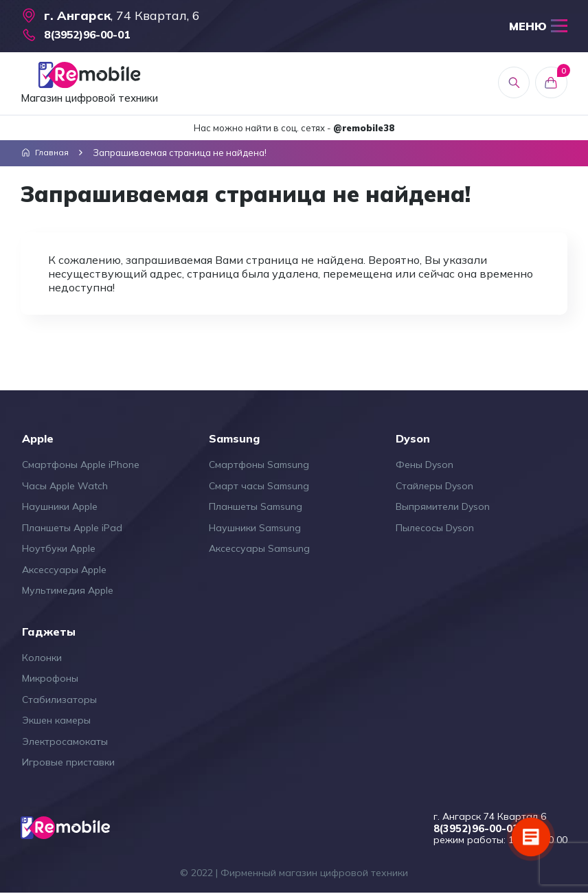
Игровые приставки (68, 762)
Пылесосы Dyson (435, 528)
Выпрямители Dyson (443, 506)
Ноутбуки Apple (59, 548)
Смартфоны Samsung (259, 465)
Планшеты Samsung (256, 506)
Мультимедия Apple (68, 590)
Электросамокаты (65, 741)
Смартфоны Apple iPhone (81, 465)
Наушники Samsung (255, 528)
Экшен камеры (56, 720)
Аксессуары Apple (64, 570)
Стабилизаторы (59, 700)
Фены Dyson (425, 465)
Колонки (42, 658)
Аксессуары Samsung (259, 548)
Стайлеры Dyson (434, 486)
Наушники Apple (60, 506)
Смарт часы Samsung (259, 486)
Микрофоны (50, 678)
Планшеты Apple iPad (72, 528)
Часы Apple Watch (65, 486)
